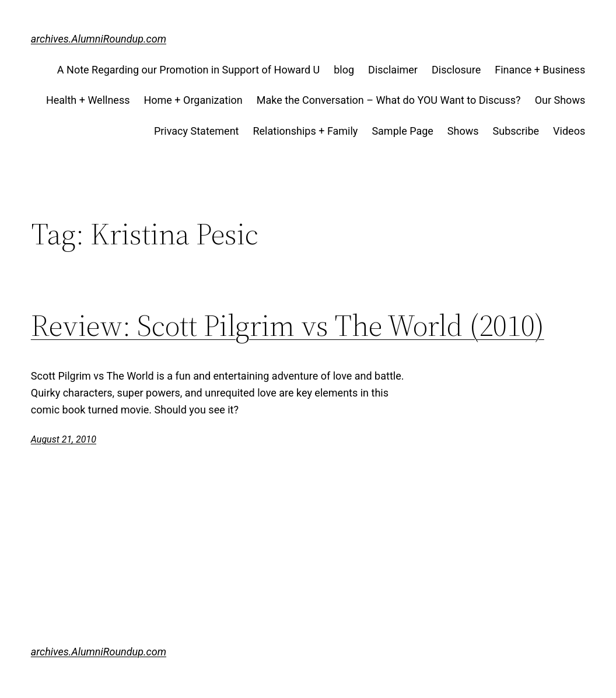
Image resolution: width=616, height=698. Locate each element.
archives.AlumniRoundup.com (99, 39)
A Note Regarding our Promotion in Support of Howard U (188, 70)
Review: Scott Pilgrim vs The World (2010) (288, 325)
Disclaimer (393, 70)
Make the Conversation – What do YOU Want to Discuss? (389, 100)
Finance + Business (540, 70)
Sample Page (402, 131)
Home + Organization (193, 100)
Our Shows (560, 100)
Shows (463, 131)
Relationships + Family (305, 131)
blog (344, 70)
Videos (569, 131)
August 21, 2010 (64, 439)
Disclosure (456, 70)
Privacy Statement (197, 131)
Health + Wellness (88, 100)
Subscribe (516, 131)
